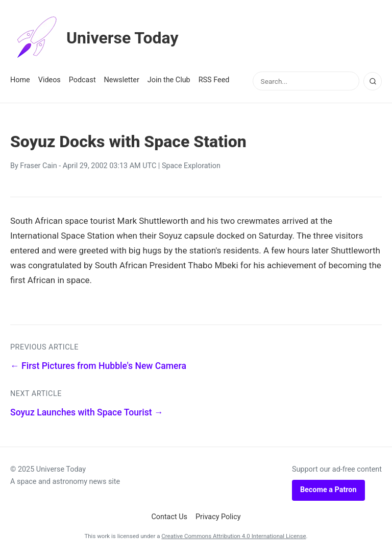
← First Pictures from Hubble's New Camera (98, 366)
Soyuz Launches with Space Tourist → (87, 412)
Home (20, 80)
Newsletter (122, 80)
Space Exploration (191, 166)
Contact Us (169, 517)
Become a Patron (328, 490)
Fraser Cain (38, 166)
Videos (50, 80)
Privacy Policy (218, 517)
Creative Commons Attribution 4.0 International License (234, 536)
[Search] (373, 81)
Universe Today (94, 38)
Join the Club (169, 80)
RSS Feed (214, 80)
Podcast (82, 80)
